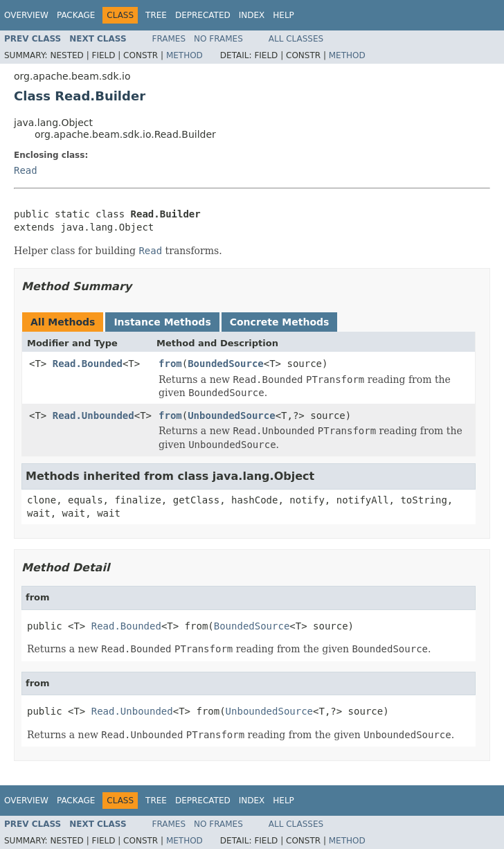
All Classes (296, 39)
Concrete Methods (280, 322)
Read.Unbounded (93, 415)
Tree (156, 15)
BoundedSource (226, 364)
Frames (169, 39)
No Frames (218, 39)
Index (252, 15)
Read (26, 170)
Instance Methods (162, 322)
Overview (26, 15)
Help (283, 15)
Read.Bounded (88, 364)
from (170, 364)
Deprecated (203, 15)
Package (76, 15)
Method (184, 55)
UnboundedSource (231, 415)
